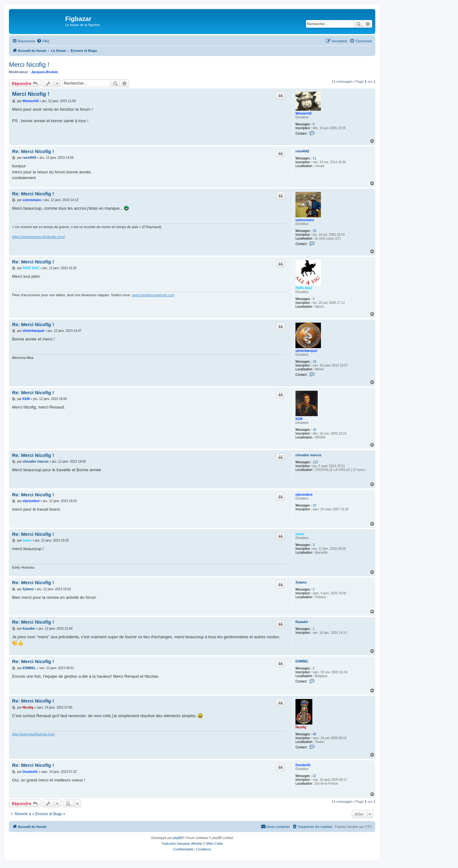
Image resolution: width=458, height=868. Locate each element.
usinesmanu (305, 220)
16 (314, 430)
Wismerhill (303, 113)
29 (314, 231)
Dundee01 (303, 765)
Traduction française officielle (182, 844)
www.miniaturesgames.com (153, 295)
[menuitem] (43, 41)
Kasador (302, 622)
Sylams (301, 582)
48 (314, 734)
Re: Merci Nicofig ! (33, 151)
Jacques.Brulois (45, 72)
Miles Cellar (215, 844)
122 (315, 462)
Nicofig (301, 727)
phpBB (177, 838)
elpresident (304, 495)
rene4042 (302, 151)
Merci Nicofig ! (29, 65)
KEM (299, 419)
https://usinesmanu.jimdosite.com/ (38, 237)
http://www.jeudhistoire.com (33, 734)
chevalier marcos (309, 455)
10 (314, 505)
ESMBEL (302, 661)
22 (314, 776)
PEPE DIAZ (304, 288)
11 (314, 158)
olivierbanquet (306, 351)
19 (314, 362)
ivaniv (300, 534)
